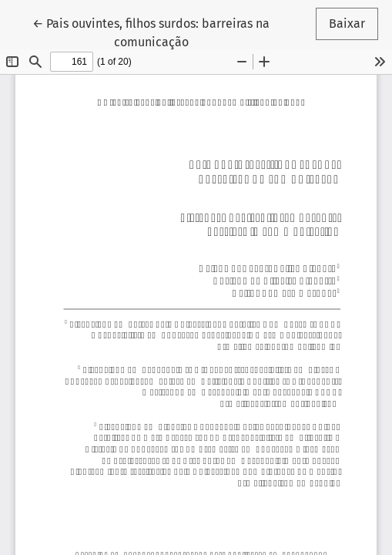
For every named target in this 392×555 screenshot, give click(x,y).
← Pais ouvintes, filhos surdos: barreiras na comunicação (151, 32)
